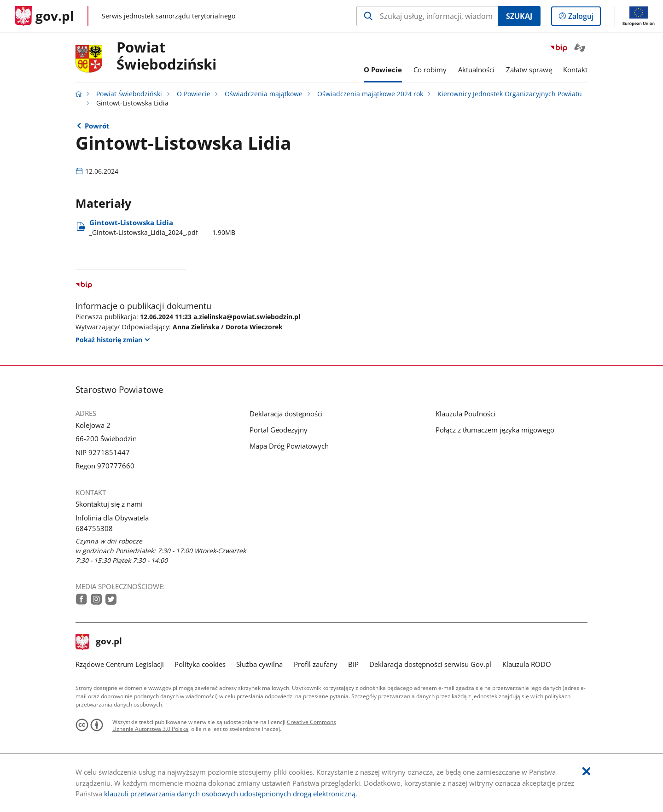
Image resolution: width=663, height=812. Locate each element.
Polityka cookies (200, 664)
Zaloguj (584, 18)
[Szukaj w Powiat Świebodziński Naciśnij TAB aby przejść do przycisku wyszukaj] (427, 16)
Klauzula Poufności (465, 414)
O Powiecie (194, 94)
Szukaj (519, 16)
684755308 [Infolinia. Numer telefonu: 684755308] (94, 528)
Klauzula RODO (527, 664)
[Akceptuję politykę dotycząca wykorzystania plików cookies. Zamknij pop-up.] (586, 772)
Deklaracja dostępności (286, 414)
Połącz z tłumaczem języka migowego (495, 430)
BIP (353, 664)
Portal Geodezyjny (279, 430)
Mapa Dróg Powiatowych (289, 446)
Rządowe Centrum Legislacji (120, 664)
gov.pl (99, 642)
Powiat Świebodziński (166, 56)
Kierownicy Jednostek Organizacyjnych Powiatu (510, 94)
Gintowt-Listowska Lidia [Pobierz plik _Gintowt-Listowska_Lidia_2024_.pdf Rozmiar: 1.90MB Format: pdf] (162, 228)
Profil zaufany (316, 664)
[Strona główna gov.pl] (44, 16)
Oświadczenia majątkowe (264, 94)
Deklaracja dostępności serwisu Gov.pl (430, 664)
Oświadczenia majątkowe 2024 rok (370, 94)
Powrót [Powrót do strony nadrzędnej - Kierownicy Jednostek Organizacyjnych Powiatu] (97, 126)
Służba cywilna (259, 664)
